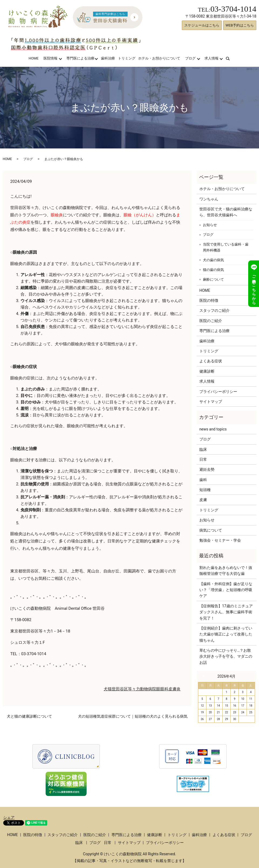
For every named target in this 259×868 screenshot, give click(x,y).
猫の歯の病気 (213, 270)
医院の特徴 (209, 300)
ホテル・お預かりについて (159, 58)
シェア (9, 817)
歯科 (203, 480)
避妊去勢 (207, 469)
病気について (211, 530)
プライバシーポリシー (218, 392)
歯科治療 (108, 58)
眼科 (164, 689)
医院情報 (50, 58)
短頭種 (205, 490)
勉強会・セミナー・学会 (220, 540)
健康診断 (207, 371)
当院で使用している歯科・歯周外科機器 (226, 247)
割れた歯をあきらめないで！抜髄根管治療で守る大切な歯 (226, 571)
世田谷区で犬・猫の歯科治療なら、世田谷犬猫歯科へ (226, 212)
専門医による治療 (80, 58)
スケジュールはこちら (202, 25)
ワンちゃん (209, 199)
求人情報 (212, 58)
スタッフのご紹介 (214, 310)
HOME (34, 58)
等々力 (134, 689)
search (231, 58)
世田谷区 (120, 689)
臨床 (203, 449)
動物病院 (148, 689)
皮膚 (203, 500)
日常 (203, 459)
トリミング (127, 58)
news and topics (213, 429)
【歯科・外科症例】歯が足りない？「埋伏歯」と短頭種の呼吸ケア (226, 590)
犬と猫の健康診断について (29, 716)
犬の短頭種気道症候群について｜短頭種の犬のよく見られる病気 (133, 716)
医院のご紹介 (211, 321)
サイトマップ (211, 402)
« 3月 (205, 676)
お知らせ (210, 225)
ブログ (190, 58)
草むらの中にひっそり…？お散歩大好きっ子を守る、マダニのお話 (226, 656)
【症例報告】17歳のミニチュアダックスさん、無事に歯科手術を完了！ (226, 612)
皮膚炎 (174, 689)
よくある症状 (211, 361)
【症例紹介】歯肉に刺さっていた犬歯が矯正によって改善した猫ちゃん (226, 634)
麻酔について (213, 279)
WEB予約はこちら (240, 25)
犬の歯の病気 (213, 260)
